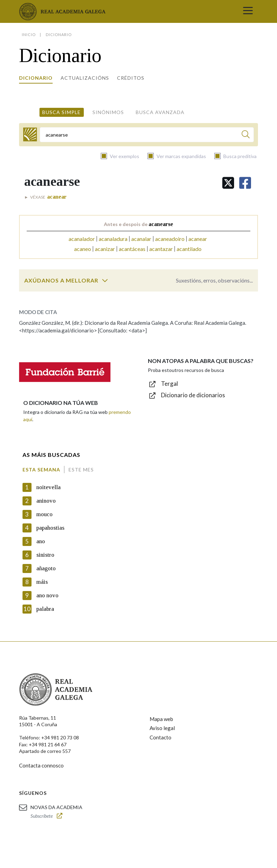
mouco (44, 514)
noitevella (48, 487)
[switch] (105, 280)
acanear (198, 239)
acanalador (82, 239)
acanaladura (113, 239)
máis (42, 582)
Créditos (131, 78)
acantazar (161, 249)
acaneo (83, 249)
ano (41, 541)
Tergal (169, 384)
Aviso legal (162, 728)
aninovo (46, 501)
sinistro (45, 555)
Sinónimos (108, 112)
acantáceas (132, 249)
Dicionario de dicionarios (193, 395)
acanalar (141, 239)
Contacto (160, 737)
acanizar (105, 249)
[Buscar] (246, 135)
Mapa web (161, 719)
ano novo (47, 595)
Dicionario (36, 78)
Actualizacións (85, 78)
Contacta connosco (41, 765)
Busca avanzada (160, 112)
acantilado (189, 249)
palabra (45, 609)
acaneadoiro (170, 239)
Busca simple (61, 112)
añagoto (46, 568)
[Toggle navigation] (248, 11)
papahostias (50, 528)
